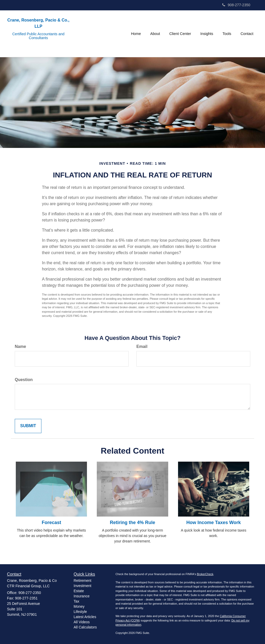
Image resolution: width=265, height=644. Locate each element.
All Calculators (85, 627)
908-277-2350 (236, 5)
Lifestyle (80, 612)
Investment (83, 586)
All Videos (82, 622)
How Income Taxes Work (214, 523)
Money (79, 606)
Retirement (83, 581)
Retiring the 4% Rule (132, 523)
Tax (77, 601)
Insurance (82, 596)
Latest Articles (85, 617)
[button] (155, 34)
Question (24, 380)
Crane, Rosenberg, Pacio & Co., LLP (38, 23)
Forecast (51, 523)
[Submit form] (28, 426)
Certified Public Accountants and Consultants (38, 36)
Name (20, 346)
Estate (79, 591)
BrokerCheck (205, 574)
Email (142, 346)
